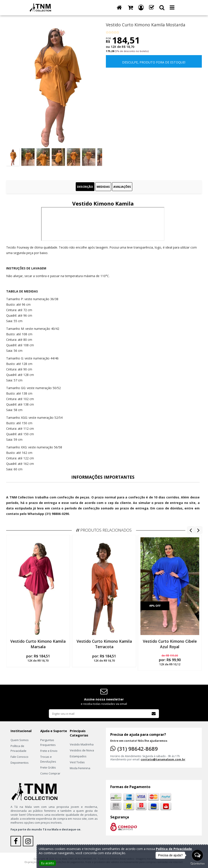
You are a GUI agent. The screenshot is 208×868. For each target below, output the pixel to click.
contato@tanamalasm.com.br (163, 759)
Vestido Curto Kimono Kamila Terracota (104, 644)
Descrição (85, 187)
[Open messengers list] (197, 855)
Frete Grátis (48, 767)
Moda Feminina (80, 768)
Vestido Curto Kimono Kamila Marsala (38, 644)
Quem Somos (20, 740)
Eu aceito (48, 863)
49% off (155, 606)
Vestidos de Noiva (82, 750)
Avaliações (122, 187)
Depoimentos (20, 763)
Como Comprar (50, 773)
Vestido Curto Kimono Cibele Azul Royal (170, 644)
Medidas (103, 187)
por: (38, 658)
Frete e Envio (49, 751)
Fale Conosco (19, 757)
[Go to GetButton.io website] (197, 864)
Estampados (78, 756)
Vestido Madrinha (82, 744)
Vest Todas (77, 762)
